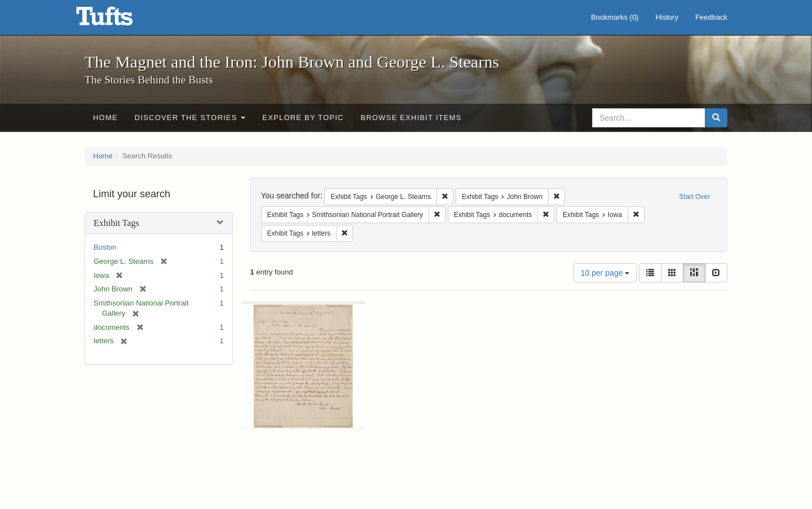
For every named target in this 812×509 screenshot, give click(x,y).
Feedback (711, 17)
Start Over (694, 197)
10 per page (605, 273)
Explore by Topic (303, 118)
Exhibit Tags (116, 223)
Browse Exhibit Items (411, 118)
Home (105, 118)
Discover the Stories (190, 118)
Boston (105, 247)
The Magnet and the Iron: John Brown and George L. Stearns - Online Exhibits (118, 20)
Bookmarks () (615, 17)
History (667, 17)
